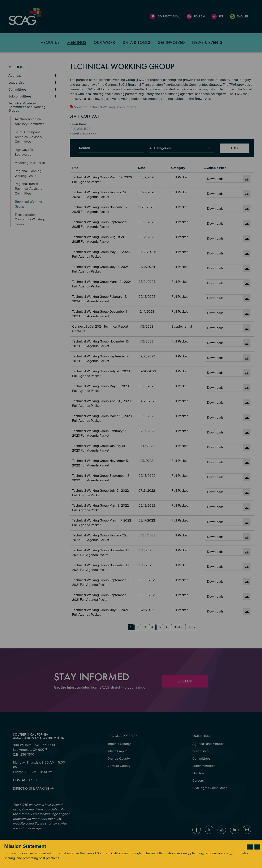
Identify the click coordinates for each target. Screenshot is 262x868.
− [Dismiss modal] (250, 847)
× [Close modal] (257, 847)
